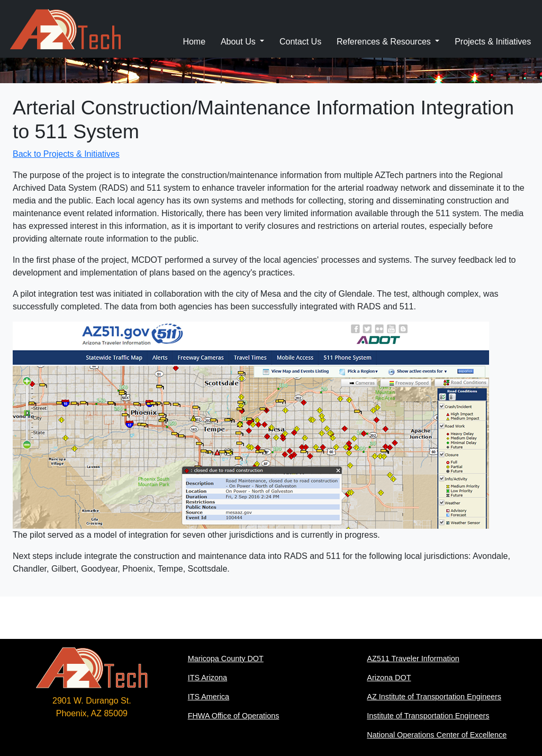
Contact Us (300, 42)
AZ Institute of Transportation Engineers (434, 697)
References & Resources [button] (385, 42)
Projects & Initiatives (493, 42)
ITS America (209, 697)
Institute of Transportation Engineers (428, 716)
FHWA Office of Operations (234, 716)
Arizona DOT (389, 678)
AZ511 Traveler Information (413, 659)
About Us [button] (239, 42)
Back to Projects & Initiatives (66, 154)
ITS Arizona (207, 678)
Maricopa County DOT (226, 659)
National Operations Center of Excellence (437, 735)
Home (194, 42)
